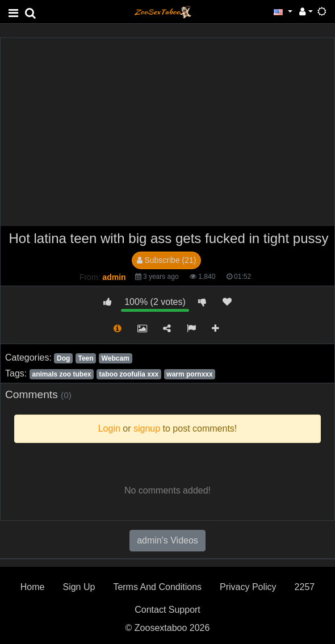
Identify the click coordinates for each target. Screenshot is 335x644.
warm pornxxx (189, 374)
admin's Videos (167, 540)
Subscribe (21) (167, 260)
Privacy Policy (248, 587)
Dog (63, 358)
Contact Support (167, 610)
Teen (85, 358)
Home (33, 587)
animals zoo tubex (61, 374)
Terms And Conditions (157, 587)
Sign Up (79, 587)
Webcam (116, 358)
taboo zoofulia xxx (129, 374)
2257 (305, 587)
